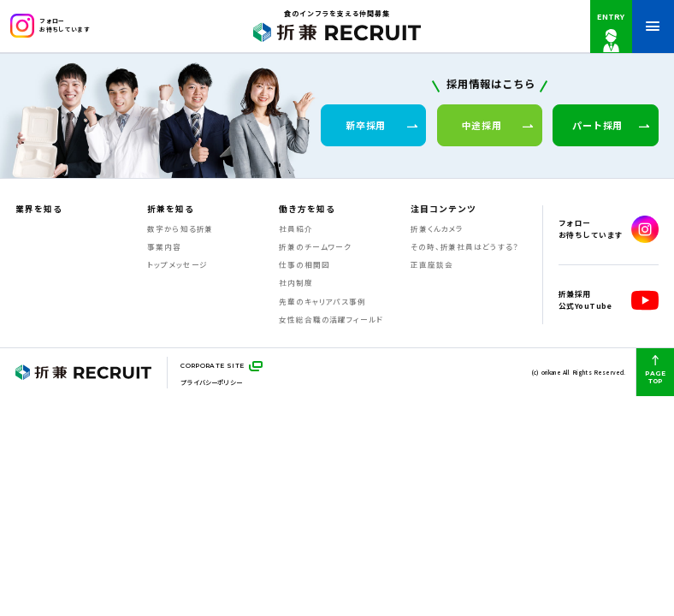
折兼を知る (171, 210)
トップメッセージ (177, 264)
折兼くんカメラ (437, 228)
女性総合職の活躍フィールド (331, 319)
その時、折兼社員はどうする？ (465, 246)
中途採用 (498, 125)
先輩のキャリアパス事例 (322, 301)
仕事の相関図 (304, 264)
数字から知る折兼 (180, 228)
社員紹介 (296, 228)
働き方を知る (307, 210)
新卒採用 (381, 125)
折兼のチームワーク (315, 246)
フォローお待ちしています (50, 26)
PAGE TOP (655, 370)
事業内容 (164, 246)
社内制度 (296, 282)
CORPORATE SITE (212, 366)
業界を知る (39, 210)
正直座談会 (432, 264)
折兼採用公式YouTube (609, 300)
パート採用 (611, 125)
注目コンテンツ (443, 210)
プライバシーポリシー (211, 382)
